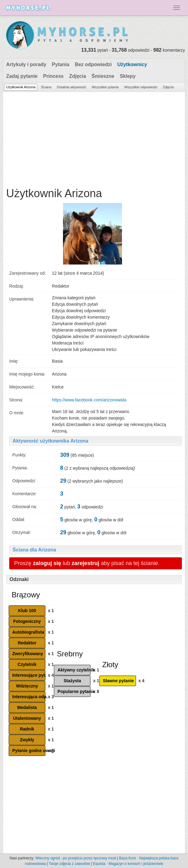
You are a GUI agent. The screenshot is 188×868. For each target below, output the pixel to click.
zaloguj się (47, 563)
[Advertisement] (94, 138)
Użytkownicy (132, 64)
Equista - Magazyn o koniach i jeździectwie (128, 864)
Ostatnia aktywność (71, 87)
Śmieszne (103, 76)
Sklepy (128, 76)
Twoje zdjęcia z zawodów (69, 864)
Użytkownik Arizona (21, 87)
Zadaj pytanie (22, 76)
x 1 (51, 611)
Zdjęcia (78, 76)
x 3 (51, 697)
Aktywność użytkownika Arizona (51, 441)
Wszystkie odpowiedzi (141, 87)
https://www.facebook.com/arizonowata (89, 400)
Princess (53, 76)
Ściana (46, 87)
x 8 (51, 751)
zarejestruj (85, 563)
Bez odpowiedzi (93, 64)
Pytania (61, 64)
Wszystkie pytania (105, 87)
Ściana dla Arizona (34, 550)
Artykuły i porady (26, 64)
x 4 (51, 675)
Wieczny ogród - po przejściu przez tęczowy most (76, 858)
